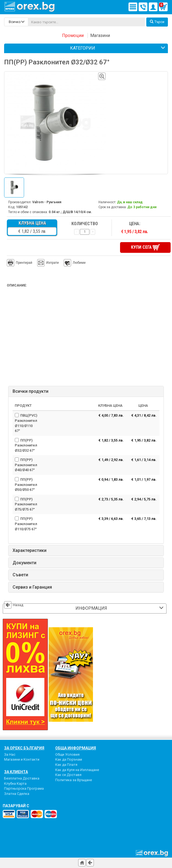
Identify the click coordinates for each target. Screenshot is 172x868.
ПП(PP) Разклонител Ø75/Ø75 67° (26, 504)
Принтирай (20, 263)
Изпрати (53, 263)
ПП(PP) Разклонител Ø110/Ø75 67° (26, 524)
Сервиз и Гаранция (32, 587)
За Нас (10, 754)
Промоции (73, 35)
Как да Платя (66, 765)
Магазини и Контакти (22, 759)
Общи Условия (67, 754)
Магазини (100, 35)
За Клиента (16, 772)
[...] (86, 22)
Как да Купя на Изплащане (77, 770)
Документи (24, 563)
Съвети (20, 575)
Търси (157, 22)
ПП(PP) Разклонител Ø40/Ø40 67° (26, 465)
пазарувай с (16, 806)
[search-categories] (16, 22)
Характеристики (30, 551)
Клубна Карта (15, 784)
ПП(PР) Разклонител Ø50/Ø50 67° (26, 485)
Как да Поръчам (69, 759)
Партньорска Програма (24, 788)
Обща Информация (76, 748)
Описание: (17, 285)
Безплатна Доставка (22, 778)
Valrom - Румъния (47, 202)
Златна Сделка (17, 794)
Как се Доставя (68, 775)
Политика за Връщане (74, 780)
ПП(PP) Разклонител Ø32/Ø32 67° (26, 445)
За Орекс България (24, 748)
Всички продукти (30, 391)
